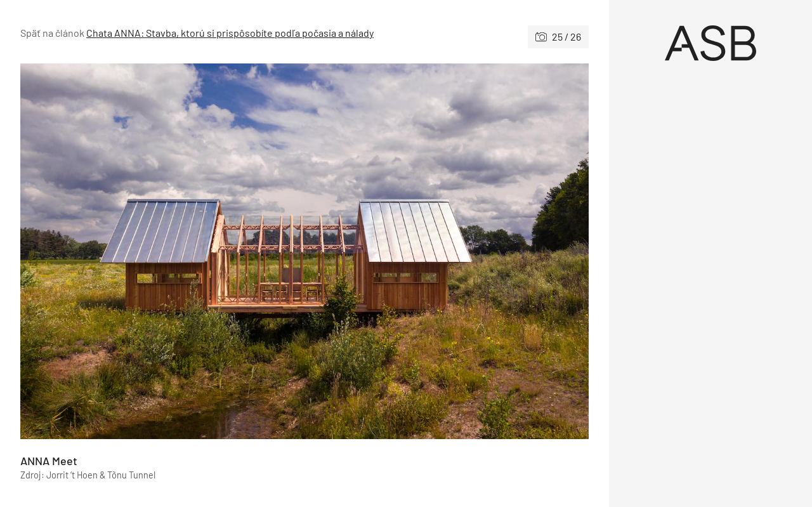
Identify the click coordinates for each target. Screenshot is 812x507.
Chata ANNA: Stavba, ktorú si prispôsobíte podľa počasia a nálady (230, 33)
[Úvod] (710, 43)
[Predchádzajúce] (162, 251)
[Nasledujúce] (447, 251)
